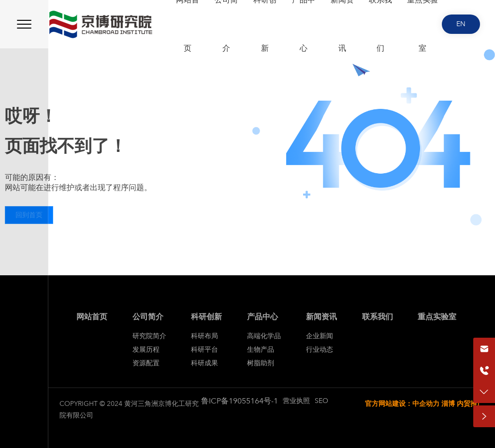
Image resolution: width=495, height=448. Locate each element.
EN (461, 24)
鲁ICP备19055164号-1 (240, 401)
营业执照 (296, 401)
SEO (321, 401)
